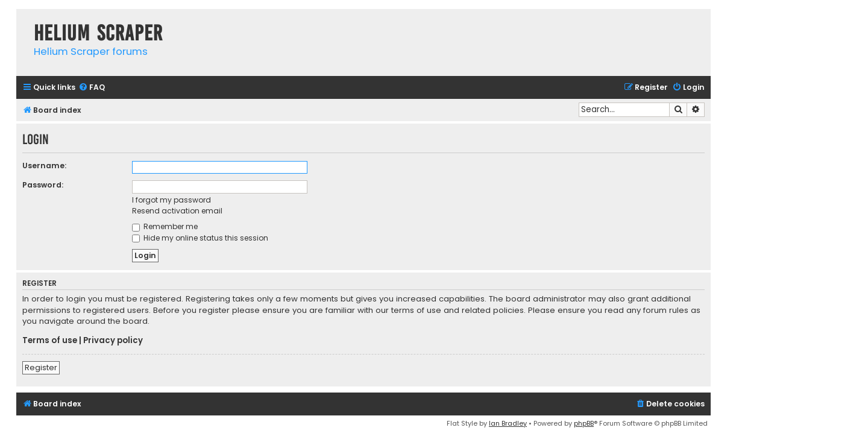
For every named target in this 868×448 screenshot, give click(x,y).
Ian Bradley (508, 423)
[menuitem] (92, 88)
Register (41, 368)
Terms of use (50, 341)
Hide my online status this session (200, 238)
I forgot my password (171, 200)
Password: (43, 185)
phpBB (584, 423)
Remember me (165, 226)
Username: (44, 166)
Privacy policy (113, 341)
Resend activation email (177, 211)
